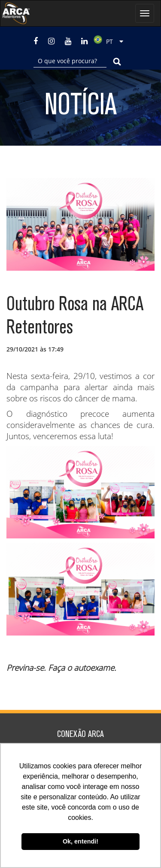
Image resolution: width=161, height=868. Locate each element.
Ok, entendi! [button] (80, 841)
